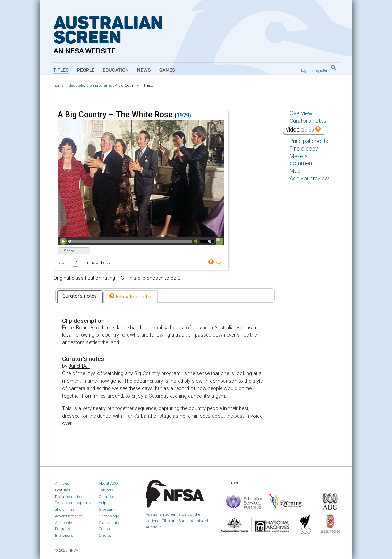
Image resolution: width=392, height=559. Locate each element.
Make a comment (302, 160)
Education (116, 70)
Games (167, 70)
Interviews (64, 535)
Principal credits (309, 141)
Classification (111, 523)
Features (62, 490)
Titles (61, 70)
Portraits (62, 529)
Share (69, 251)
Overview (301, 113)
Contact (106, 529)
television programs (95, 86)
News (144, 70)
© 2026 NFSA (66, 550)
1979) (184, 115)
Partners (106, 490)
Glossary (106, 509)
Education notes (131, 297)
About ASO (108, 483)
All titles (62, 483)
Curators (106, 497)
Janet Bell (79, 366)
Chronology (109, 516)
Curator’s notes (80, 296)
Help (103, 503)
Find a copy (304, 149)
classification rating (93, 278)
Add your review (309, 179)
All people (63, 523)
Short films (65, 509)
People (86, 70)
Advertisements (69, 516)
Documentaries (68, 497)
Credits (105, 535)
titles (71, 86)
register (321, 70)
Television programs (73, 503)
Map (295, 171)
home (58, 86)
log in (306, 70)
